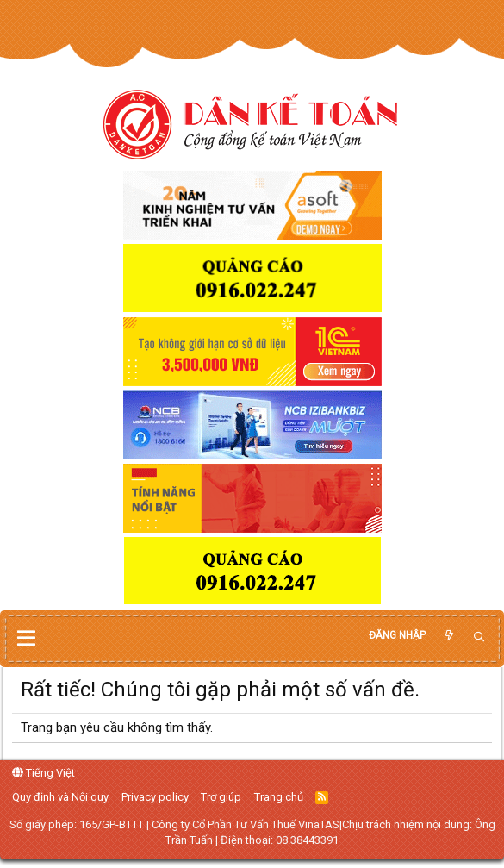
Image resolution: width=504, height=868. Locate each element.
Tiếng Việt (44, 773)
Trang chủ (279, 797)
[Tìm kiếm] (479, 637)
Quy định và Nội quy (60, 797)
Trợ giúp (221, 797)
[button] (26, 639)
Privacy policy (155, 797)
